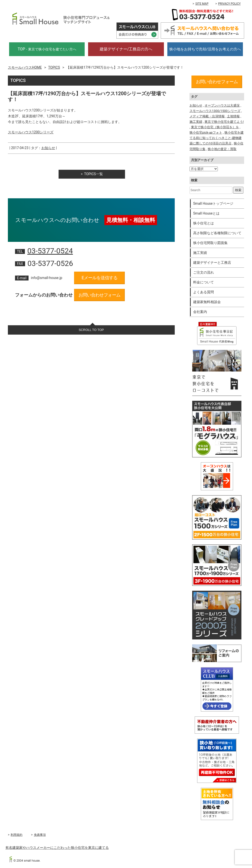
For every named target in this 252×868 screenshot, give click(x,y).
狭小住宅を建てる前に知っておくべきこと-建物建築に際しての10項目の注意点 (217, 138)
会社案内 (200, 312)
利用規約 (16, 835)
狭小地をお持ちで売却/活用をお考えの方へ (205, 49)
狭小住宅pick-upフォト (206, 132)
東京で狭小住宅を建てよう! (224, 122)
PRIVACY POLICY (229, 4)
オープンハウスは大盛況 (222, 105)
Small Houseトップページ (213, 203)
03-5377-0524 (50, 251)
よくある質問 (204, 292)
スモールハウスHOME (25, 67)
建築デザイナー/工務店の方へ (126, 49)
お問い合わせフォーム (99, 295)
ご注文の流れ (204, 272)
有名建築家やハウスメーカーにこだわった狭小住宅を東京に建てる (57, 848)
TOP (47, 49)
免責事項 (40, 835)
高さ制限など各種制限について (217, 233)
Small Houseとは (206, 213)
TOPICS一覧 (94, 174)
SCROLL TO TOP (91, 330)
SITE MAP (202, 4)
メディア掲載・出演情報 (207, 116)
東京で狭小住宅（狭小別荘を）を (215, 127)
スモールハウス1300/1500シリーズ (215, 111)
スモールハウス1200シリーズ (31, 132)
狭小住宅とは (204, 223)
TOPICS (54, 67)
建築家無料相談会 (207, 302)
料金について (204, 282)
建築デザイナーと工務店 (212, 263)
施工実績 (196, 122)
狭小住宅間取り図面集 (210, 243)
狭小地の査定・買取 (222, 149)
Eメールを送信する (99, 278)
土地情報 (233, 116)
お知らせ (48, 148)
